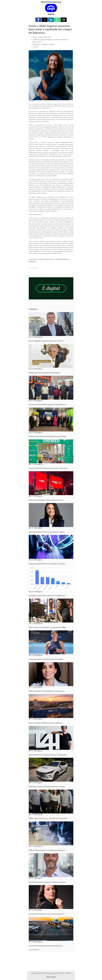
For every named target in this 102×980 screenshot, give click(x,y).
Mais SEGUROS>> (34, 950)
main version (51, 977)
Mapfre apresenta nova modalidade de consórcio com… (47, 691)
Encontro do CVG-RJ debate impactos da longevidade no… (48, 405)
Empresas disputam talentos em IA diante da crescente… (47, 564)
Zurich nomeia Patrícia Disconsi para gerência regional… (47, 532)
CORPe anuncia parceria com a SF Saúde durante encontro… (48, 818)
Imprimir (36, 47)
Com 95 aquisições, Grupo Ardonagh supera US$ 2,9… (46, 341)
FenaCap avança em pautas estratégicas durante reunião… (48, 436)
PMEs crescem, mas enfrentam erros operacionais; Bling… (48, 627)
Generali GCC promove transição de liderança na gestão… (48, 882)
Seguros (51, 14)
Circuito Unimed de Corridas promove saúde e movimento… (49, 468)
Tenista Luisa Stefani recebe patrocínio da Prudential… (47, 659)
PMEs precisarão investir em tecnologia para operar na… (47, 850)
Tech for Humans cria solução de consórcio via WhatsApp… (48, 755)
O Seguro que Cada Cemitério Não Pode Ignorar (44, 373)
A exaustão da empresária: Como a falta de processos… (47, 914)
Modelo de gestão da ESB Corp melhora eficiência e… (46, 723)
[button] (38, 20)
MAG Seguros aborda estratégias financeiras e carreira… (47, 787)
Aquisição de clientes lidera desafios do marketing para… (47, 596)
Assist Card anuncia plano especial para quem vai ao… (47, 500)
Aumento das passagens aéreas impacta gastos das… (46, 946)
